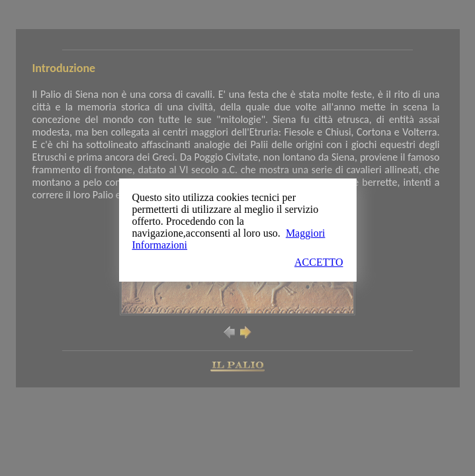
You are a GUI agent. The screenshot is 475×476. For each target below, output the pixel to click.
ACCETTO (319, 262)
